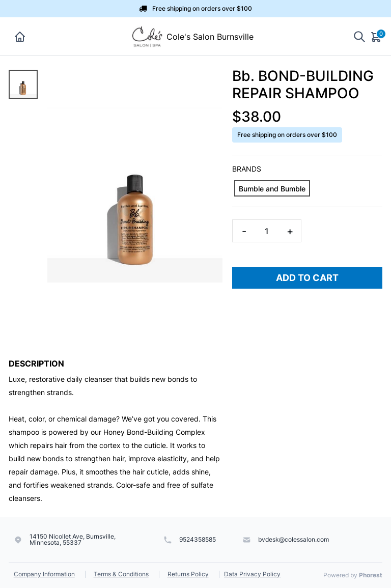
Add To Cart (307, 278)
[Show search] (359, 36)
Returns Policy (188, 574)
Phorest (371, 575)
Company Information (44, 574)
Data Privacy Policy (252, 574)
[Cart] (377, 37)
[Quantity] (267, 231)
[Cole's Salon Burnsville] (147, 36)
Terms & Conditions (121, 574)
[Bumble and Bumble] (272, 188)
